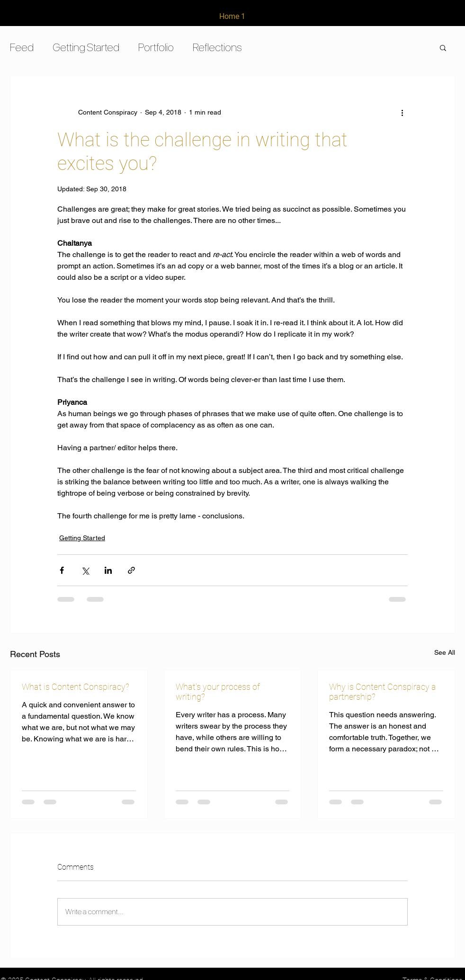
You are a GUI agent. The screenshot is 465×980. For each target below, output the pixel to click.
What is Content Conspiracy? (76, 687)
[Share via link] (131, 570)
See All (445, 652)
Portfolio (156, 47)
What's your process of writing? (218, 692)
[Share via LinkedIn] (108, 570)
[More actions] (402, 112)
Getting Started (86, 47)
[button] (443, 47)
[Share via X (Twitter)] (85, 570)
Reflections (217, 47)
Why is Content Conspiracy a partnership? (383, 692)
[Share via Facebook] (62, 570)
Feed (22, 47)
